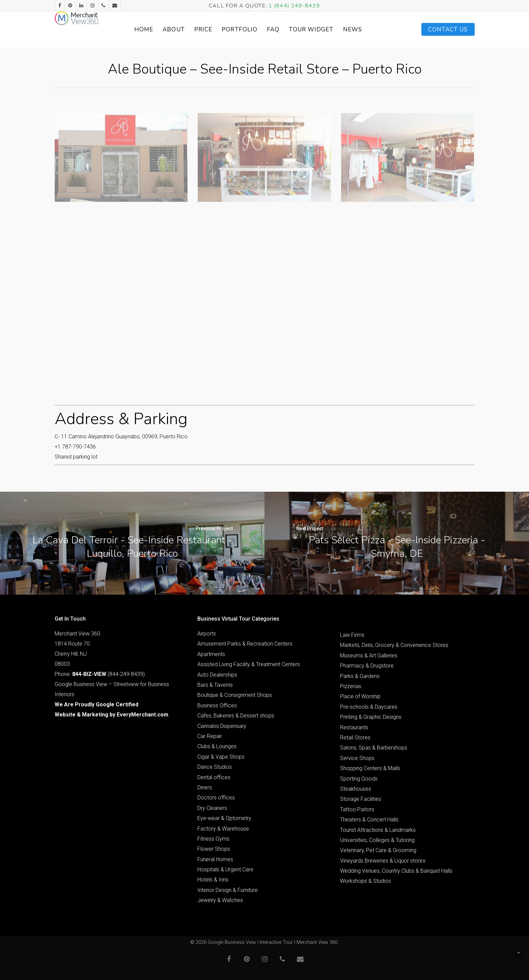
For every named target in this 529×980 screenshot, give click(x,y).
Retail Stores (355, 738)
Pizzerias (351, 686)
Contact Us (448, 30)
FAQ (290, 30)
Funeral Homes (215, 859)
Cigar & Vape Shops (221, 757)
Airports (207, 634)
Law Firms (352, 635)
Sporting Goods (359, 779)
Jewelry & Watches (220, 900)
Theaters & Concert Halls (369, 820)
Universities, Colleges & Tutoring (377, 840)
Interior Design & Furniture (228, 890)
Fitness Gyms (213, 839)
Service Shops (357, 758)
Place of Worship (360, 696)
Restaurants (354, 727)
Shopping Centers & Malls (370, 768)
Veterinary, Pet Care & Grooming (378, 850)
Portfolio (256, 30)
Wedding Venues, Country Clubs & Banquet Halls (396, 871)
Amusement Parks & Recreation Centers (245, 644)
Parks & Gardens (360, 676)
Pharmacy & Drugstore (367, 666)
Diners (205, 787)
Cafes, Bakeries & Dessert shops (236, 716)
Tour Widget (328, 30)
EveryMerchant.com (143, 715)
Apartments (211, 654)
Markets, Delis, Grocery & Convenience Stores (394, 645)
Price (220, 30)
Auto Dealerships (217, 675)
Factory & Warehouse (223, 829)
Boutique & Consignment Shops (235, 695)
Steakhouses (356, 789)
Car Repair (210, 736)
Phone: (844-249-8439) (100, 674)
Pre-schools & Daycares (369, 707)
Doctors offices (216, 798)
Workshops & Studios (366, 881)
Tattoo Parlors (357, 809)
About (190, 30)
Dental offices (214, 777)
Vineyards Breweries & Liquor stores (383, 861)
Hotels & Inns (213, 880)
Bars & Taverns (215, 685)
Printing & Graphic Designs (371, 717)
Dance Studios (215, 767)
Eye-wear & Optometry (224, 818)
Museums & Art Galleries (369, 656)
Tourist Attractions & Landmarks (378, 830)
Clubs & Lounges (217, 746)
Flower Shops (214, 849)
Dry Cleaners (212, 808)
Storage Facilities (361, 799)
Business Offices (217, 705)
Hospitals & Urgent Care (225, 869)
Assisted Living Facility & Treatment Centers (249, 664)
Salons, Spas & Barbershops (374, 748)
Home (160, 30)
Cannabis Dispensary (222, 726)
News (369, 30)
